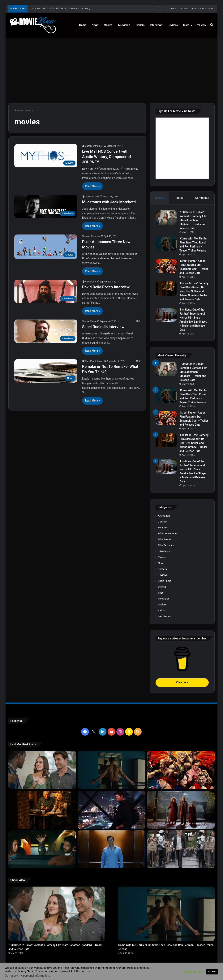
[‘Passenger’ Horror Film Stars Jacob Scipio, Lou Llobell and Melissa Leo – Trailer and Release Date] (42, 849)
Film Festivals (166, 545)
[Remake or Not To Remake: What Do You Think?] (46, 371)
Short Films (164, 581)
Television (124, 25)
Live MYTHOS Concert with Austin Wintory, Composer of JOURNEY (107, 157)
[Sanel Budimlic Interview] (46, 331)
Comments (202, 198)
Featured (163, 527)
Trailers (140, 25)
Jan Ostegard (92, 197)
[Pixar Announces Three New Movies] (46, 247)
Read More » (92, 186)
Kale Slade (90, 282)
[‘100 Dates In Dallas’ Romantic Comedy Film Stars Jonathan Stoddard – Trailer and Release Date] (166, 217)
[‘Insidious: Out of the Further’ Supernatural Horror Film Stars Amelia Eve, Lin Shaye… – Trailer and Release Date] (166, 315)
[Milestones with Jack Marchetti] (46, 206)
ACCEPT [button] (212, 972)
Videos (162, 610)
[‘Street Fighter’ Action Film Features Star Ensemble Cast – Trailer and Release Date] (166, 266)
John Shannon (92, 236)
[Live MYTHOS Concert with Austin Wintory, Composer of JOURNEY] (46, 156)
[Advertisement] (111, 70)
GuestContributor (94, 146)
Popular (180, 198)
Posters (162, 569)
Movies (108, 25)
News (95, 25)
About (184, 9)
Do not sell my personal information (27, 976)
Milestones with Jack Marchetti (109, 202)
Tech (161, 593)
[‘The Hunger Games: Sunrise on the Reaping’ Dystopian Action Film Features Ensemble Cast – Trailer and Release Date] (181, 849)
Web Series (164, 616)
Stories (162, 587)
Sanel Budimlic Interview (103, 327)
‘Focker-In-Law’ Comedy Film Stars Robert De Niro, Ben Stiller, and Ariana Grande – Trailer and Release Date (194, 291)
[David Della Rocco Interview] (46, 291)
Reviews (173, 25)
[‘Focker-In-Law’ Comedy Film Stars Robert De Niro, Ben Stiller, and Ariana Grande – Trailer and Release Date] (166, 288)
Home (174, 9)
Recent (160, 198)
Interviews (156, 25)
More (186, 25)
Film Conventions (168, 533)
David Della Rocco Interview (106, 287)
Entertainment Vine (202, 9)
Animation (164, 516)
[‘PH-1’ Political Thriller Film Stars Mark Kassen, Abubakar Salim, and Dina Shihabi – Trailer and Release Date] (111, 849)
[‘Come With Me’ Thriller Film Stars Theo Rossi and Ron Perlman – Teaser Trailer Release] (166, 244)
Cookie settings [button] (193, 972)
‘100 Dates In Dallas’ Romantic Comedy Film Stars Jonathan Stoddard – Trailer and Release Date (193, 220)
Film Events (165, 539)
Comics (162, 522)
